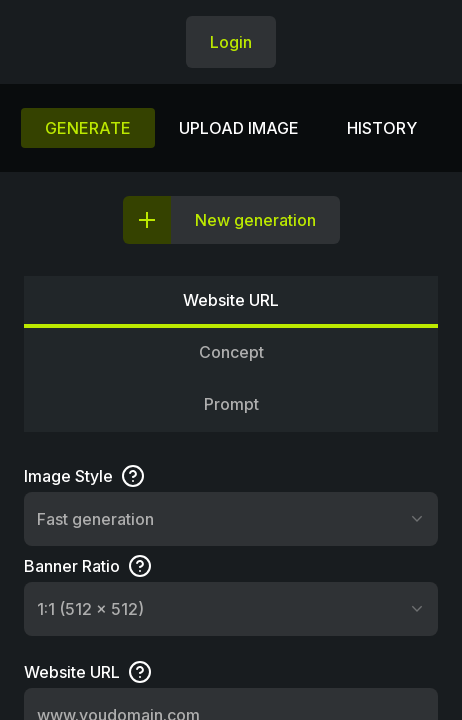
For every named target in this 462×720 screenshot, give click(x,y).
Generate (88, 128)
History (382, 128)
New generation (255, 220)
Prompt (231, 404)
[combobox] (231, 519)
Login (231, 42)
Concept (231, 352)
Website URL (231, 300)
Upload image (239, 128)
